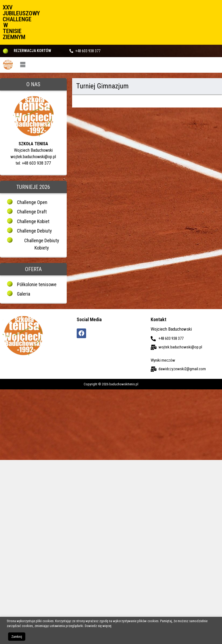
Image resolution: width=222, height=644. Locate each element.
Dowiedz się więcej (98, 626)
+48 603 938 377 (88, 51)
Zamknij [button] (17, 637)
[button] (23, 65)
